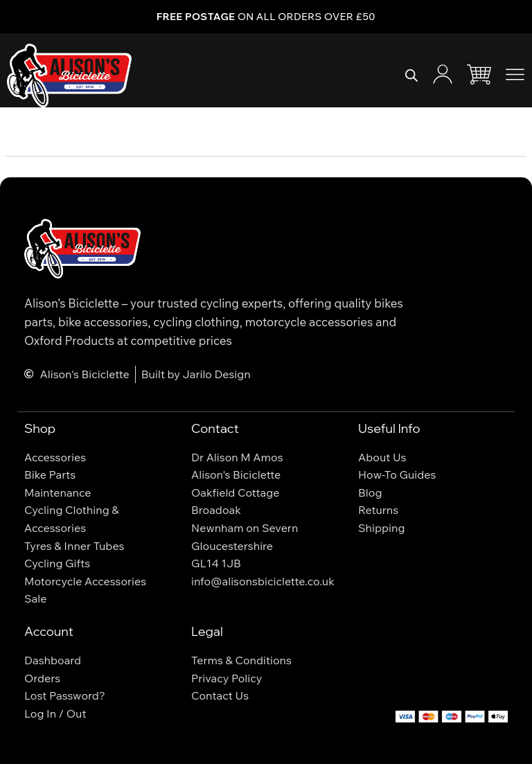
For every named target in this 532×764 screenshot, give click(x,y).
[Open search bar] (411, 75)
